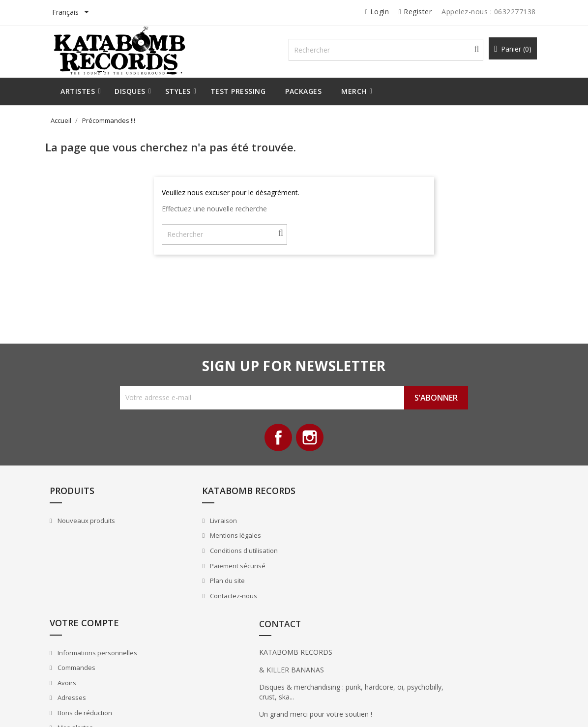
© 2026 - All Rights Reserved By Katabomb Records (138, 709)
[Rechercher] (394, 52)
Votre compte (336, 502)
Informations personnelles (348, 532)
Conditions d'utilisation (223, 562)
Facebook (277, 443)
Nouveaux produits (99, 532)
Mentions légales (215, 547)
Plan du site (206, 592)
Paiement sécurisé (217, 577)
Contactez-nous (213, 607)
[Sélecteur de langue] (83, 13)
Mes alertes (326, 607)
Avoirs (318, 562)
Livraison (203, 532)
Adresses (323, 577)
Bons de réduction (336, 592)
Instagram (311, 443)
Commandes (327, 547)
